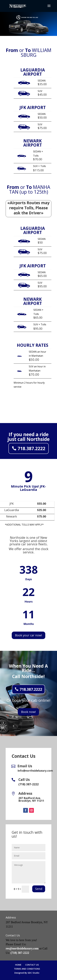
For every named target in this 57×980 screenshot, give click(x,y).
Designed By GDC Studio (27, 973)
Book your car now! (28, 635)
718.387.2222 (31, 448)
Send (39, 889)
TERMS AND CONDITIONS (27, 969)
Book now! (28, 712)
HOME (18, 965)
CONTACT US (32, 965)
